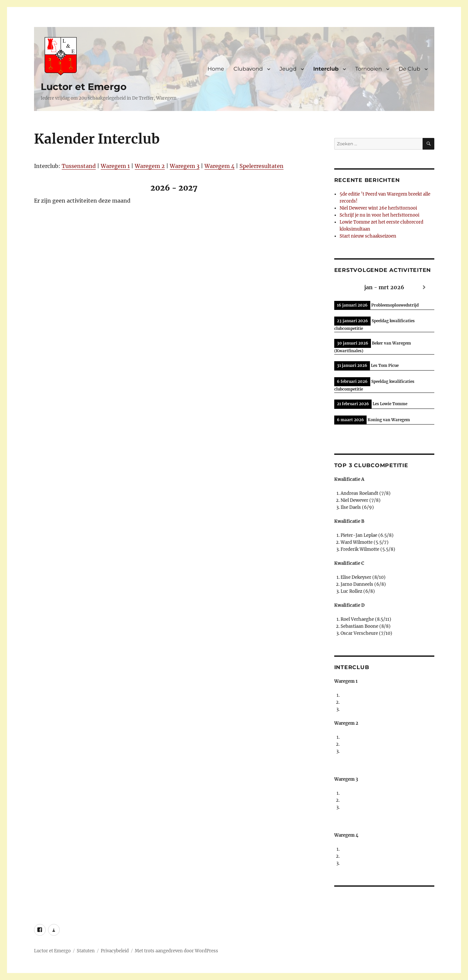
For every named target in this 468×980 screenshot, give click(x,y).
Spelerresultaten (262, 166)
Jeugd (288, 69)
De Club (409, 69)
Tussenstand (79, 166)
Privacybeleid (115, 951)
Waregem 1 (115, 166)
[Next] (286, 188)
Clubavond (248, 69)
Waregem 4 (219, 166)
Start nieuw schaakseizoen (368, 236)
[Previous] (62, 188)
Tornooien (369, 69)
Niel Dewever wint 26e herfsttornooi (378, 208)
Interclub (326, 69)
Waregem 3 (185, 166)
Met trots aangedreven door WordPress (176, 951)
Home (216, 69)
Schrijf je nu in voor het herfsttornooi (379, 215)
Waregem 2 (150, 166)
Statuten (86, 951)
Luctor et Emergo (84, 87)
